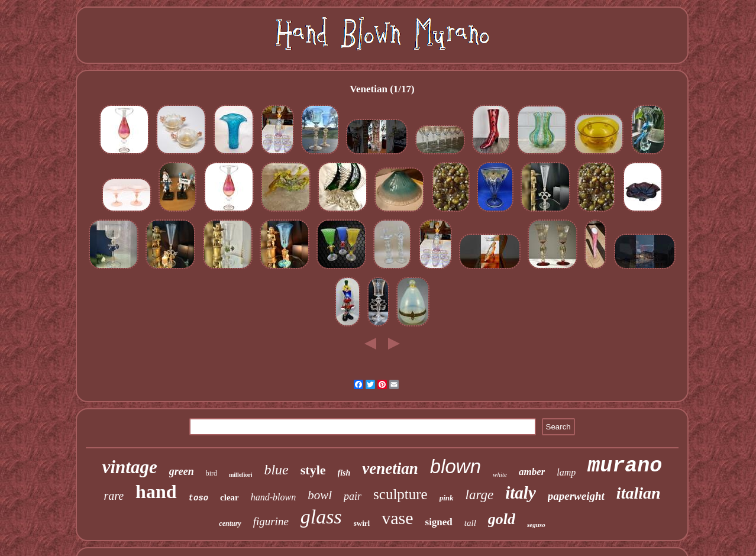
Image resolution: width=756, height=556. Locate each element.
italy (521, 493)
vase (397, 518)
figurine (271, 521)
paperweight (576, 496)
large (480, 495)
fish (344, 473)
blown (455, 466)
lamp (566, 472)
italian (639, 493)
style (313, 470)
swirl (362, 523)
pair (353, 496)
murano (625, 466)
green (182, 471)
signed (439, 522)
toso (199, 498)
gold (502, 519)
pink (447, 498)
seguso (536, 525)
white (500, 474)
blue (276, 470)
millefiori (240, 475)
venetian (390, 468)
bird (211, 473)
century (230, 523)
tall (470, 523)
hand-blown (273, 497)
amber (532, 472)
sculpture (400, 494)
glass (321, 517)
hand (156, 492)
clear (230, 497)
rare (114, 496)
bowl (320, 495)
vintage (130, 467)
